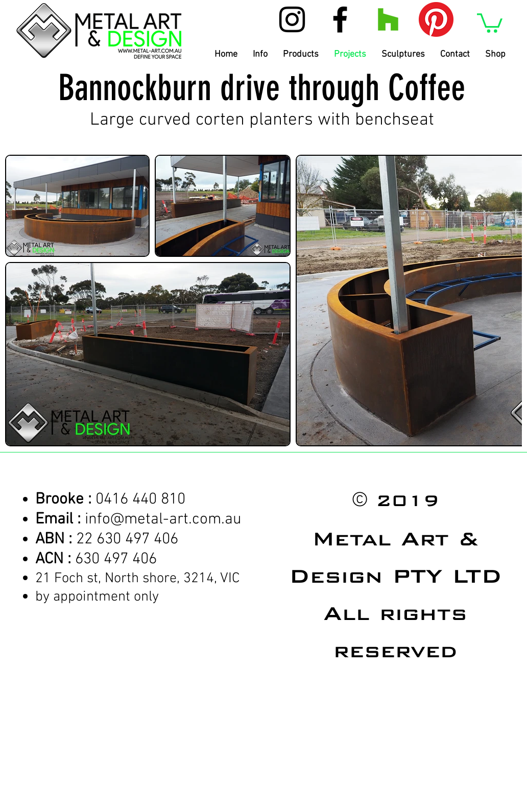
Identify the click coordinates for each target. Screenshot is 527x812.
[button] (490, 22)
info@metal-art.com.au (163, 520)
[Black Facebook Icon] (340, 19)
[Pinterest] (436, 19)
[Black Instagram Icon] (292, 19)
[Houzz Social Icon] (388, 19)
